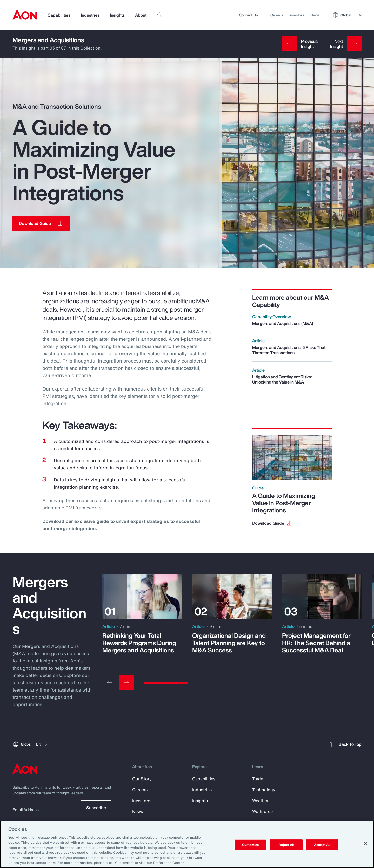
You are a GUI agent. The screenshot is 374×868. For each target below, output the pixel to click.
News (315, 15)
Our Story (142, 779)
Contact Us (248, 15)
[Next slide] (126, 683)
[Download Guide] (41, 223)
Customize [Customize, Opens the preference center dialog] (251, 845)
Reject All (286, 845)
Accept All (322, 845)
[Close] (366, 844)
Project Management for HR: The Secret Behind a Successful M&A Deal (316, 643)
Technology (264, 790)
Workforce (262, 811)
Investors (297, 15)
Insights (117, 15)
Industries (90, 15)
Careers (277, 15)
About (141, 15)
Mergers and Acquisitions (48, 40)
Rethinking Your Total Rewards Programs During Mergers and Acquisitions (139, 643)
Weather (260, 801)
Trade (258, 779)
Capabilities (59, 15)
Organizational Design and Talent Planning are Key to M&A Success (229, 643)
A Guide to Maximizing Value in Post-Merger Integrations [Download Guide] (284, 503)
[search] (160, 15)
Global (347, 15)
